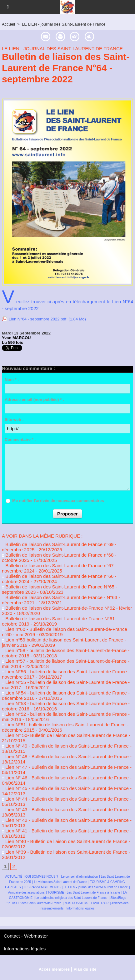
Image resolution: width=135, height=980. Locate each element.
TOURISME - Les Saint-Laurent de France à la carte (84, 892)
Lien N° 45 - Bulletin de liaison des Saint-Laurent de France (65, 788)
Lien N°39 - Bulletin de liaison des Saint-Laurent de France (65, 852)
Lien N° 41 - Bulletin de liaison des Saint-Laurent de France (65, 831)
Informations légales (81, 908)
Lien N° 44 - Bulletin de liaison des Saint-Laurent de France (65, 799)
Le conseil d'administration (80, 877)
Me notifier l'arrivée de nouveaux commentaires (58, 501)
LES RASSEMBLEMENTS (42, 887)
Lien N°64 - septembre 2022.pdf (37, 319)
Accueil (8, 24)
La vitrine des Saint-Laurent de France (61, 882)
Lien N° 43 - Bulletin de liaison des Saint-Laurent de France (65, 809)
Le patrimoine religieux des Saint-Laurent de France (71, 898)
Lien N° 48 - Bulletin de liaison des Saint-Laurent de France (65, 756)
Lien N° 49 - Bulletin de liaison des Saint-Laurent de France (65, 746)
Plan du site (85, 969)
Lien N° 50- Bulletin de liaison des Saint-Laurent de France (65, 735)
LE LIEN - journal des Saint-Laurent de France (64, 24)
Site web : (14, 419)
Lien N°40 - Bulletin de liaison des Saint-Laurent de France (65, 841)
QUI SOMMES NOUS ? (42, 877)
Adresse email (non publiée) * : (34, 400)
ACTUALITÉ (14, 877)
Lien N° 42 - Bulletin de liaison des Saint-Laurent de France (65, 820)
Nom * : (12, 380)
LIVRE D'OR (100, 903)
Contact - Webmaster (26, 936)
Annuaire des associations (26, 892)
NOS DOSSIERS (76, 903)
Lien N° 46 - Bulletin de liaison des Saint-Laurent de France (65, 778)
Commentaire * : (20, 439)
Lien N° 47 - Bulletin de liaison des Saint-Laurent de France (65, 767)
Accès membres (54, 969)
